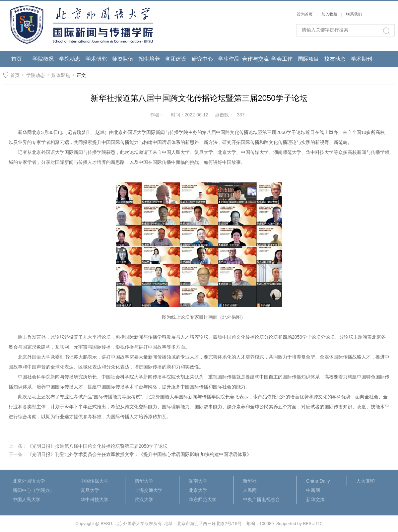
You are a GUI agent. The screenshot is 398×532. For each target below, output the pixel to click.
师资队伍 (123, 59)
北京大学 (198, 490)
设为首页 (305, 14)
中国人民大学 (27, 499)
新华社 (250, 481)
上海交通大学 (149, 490)
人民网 (250, 490)
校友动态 (335, 59)
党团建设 (176, 59)
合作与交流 (255, 59)
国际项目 (308, 59)
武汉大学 (144, 499)
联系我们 (354, 14)
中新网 (313, 490)
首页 (17, 59)
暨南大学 (198, 481)
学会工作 (282, 59)
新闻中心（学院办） (33, 490)
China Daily (318, 481)
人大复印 (365, 481)
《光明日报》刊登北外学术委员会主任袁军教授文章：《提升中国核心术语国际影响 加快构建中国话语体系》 (139, 454)
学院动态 (70, 59)
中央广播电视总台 (261, 499)
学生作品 (229, 59)
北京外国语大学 (29, 481)
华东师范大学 (203, 499)
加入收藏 (329, 14)
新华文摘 (315, 499)
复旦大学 (90, 490)
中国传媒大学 (95, 481)
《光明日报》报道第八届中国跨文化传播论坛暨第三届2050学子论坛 (97, 446)
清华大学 (144, 481)
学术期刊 (362, 59)
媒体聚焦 (61, 75)
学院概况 (43, 59)
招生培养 (149, 59)
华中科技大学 (95, 499)
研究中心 (202, 59)
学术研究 (96, 59)
